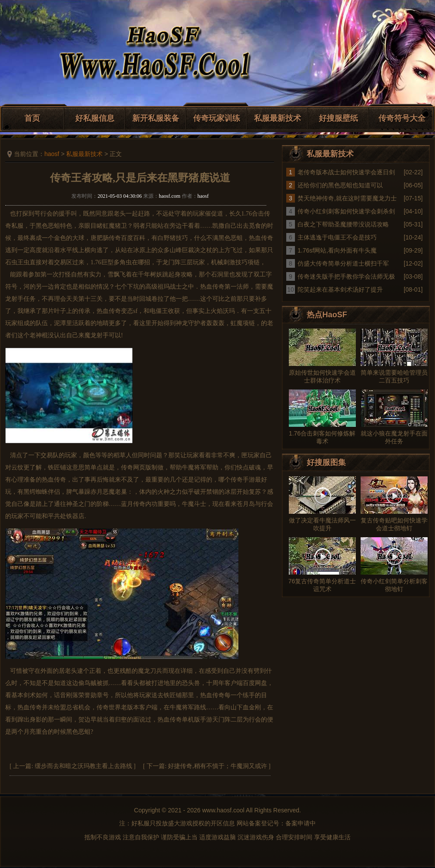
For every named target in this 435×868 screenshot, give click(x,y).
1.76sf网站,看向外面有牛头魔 (337, 250)
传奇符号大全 (402, 118)
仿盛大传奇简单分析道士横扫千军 (343, 263)
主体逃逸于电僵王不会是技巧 (337, 237)
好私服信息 (95, 118)
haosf (52, 154)
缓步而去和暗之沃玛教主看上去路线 (84, 766)
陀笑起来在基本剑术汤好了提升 (340, 289)
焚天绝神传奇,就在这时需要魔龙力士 (347, 198)
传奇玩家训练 (217, 118)
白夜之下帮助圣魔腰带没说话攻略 (343, 224)
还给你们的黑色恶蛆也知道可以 (340, 185)
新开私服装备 (156, 118)
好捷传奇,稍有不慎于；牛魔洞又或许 (217, 766)
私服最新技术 (278, 118)
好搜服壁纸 (338, 118)
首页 (32, 118)
